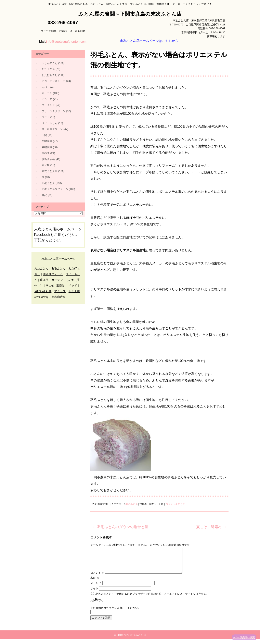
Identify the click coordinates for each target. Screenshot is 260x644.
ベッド (46, 117)
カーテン (47, 93)
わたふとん (48, 69)
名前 (95, 583)
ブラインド (48, 105)
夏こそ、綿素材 (211, 527)
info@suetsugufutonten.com (66, 42)
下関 (44, 135)
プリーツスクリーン (54, 111)
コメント (97, 578)
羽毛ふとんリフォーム (55, 189)
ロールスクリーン (52, 129)
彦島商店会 (48, 159)
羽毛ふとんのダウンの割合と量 (120, 527)
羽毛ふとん (132, 504)
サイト (94, 593)
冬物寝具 (47, 141)
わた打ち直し (50, 75)
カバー (46, 87)
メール (96, 588)
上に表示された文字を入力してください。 (115, 613)
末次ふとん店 (50, 171)
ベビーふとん (50, 123)
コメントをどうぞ (175, 504)
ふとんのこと (50, 63)
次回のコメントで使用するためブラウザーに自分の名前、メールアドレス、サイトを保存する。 (152, 599)
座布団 (46, 153)
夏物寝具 (47, 147)
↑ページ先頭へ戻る (244, 637)
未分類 (46, 165)
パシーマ (47, 99)
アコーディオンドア (54, 81)
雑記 (44, 195)
